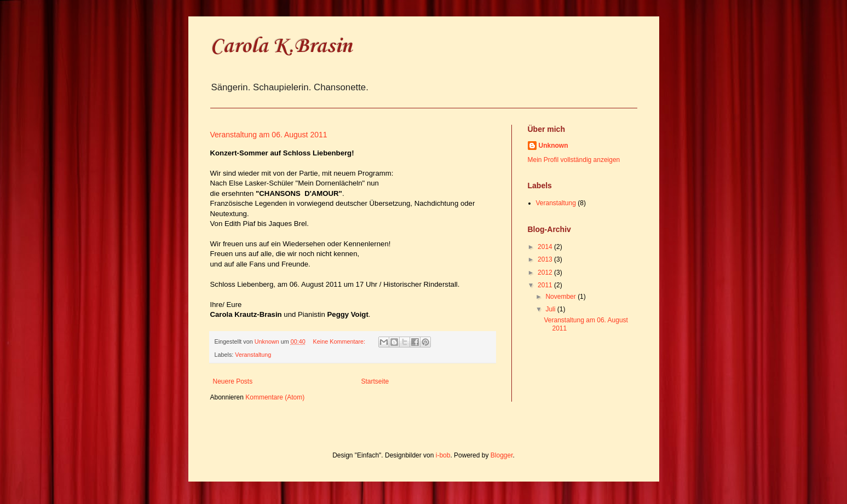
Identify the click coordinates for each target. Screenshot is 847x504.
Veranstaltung (253, 355)
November (561, 297)
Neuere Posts (233, 381)
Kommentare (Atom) (275, 397)
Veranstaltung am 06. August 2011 (269, 135)
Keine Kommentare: (340, 341)
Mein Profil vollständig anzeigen (574, 160)
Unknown (554, 146)
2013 (546, 259)
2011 (546, 285)
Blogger (502, 455)
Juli (551, 309)
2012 (546, 273)
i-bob (443, 455)
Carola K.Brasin (281, 47)
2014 (546, 247)
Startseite (375, 381)
